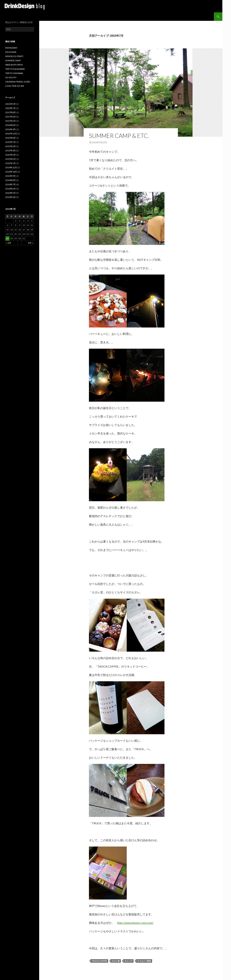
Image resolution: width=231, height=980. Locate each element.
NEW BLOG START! (14, 56)
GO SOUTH (11, 77)
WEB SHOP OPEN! (14, 65)
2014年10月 (11, 172)
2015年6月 (10, 146)
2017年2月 (10, 121)
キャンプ (128, 961)
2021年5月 (10, 104)
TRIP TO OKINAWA (14, 73)
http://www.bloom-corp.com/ (135, 923)
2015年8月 (10, 138)
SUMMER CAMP (13, 60)
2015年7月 (10, 142)
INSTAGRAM (11, 48)
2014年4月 (10, 197)
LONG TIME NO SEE (15, 86)
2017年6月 (10, 117)
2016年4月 (10, 129)
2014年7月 (10, 184)
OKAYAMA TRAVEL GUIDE (18, 82)
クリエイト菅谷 (144, 961)
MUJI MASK (11, 52)
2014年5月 (10, 193)
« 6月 (9, 243)
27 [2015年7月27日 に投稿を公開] (7, 238)
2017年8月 (10, 112)
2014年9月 (10, 176)
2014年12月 (11, 167)
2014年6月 (10, 189)
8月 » (30, 243)
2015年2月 (10, 159)
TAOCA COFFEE (99, 961)
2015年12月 (11, 134)
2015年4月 (10, 151)
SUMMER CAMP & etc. (119, 136)
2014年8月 (10, 180)
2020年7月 (10, 108)
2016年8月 (10, 125)
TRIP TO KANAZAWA (15, 69)
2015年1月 (10, 163)
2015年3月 (10, 155)
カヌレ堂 (116, 961)
